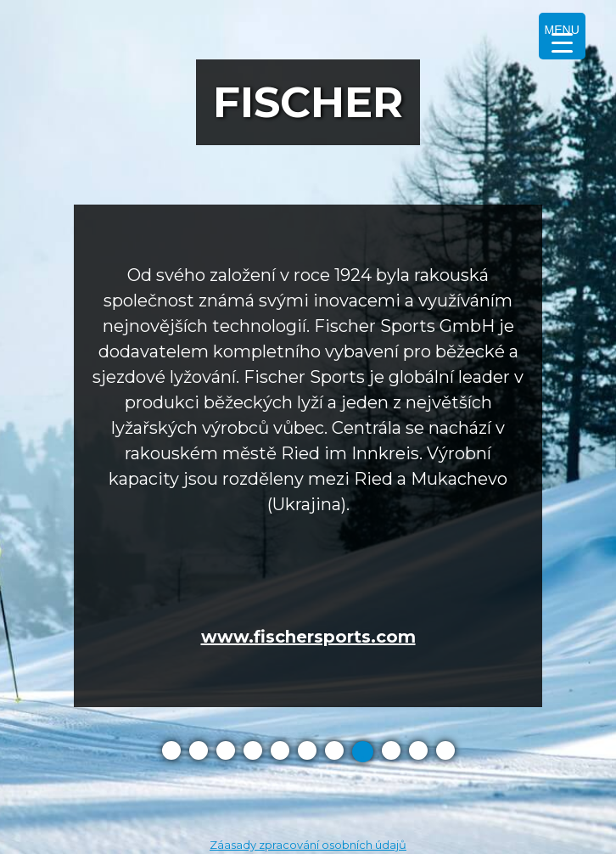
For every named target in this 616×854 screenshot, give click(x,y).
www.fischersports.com (308, 637)
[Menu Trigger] (562, 36)
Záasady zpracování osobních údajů (308, 845)
